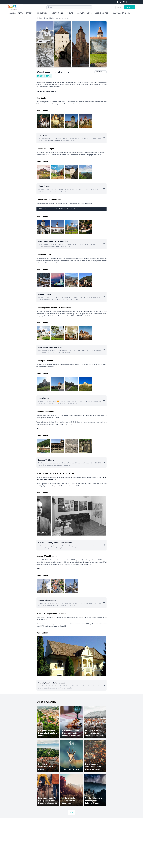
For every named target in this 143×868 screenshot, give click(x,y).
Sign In (119, 7)
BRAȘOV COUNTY (16, 13)
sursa (38, 429)
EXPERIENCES (43, 13)
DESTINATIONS (58, 13)
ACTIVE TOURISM (85, 13)
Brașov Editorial (49, 18)
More (72, 812)
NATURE (71, 13)
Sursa (38, 569)
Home (40, 18)
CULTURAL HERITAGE (121, 13)
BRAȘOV (30, 13)
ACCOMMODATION (102, 13)
